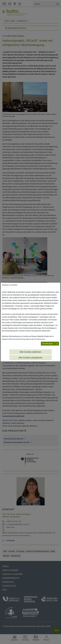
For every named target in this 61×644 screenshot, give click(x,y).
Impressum (41, 339)
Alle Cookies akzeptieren (30, 358)
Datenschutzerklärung (17, 339)
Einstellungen (47, 344)
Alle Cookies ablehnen (31, 352)
